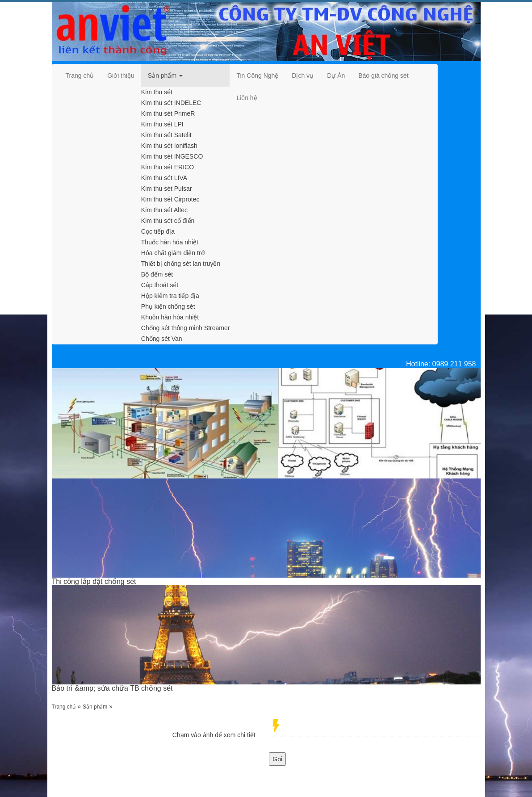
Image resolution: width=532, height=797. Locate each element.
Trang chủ (64, 707)
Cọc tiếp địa (158, 231)
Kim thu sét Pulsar (167, 189)
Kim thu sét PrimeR (168, 113)
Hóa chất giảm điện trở (173, 253)
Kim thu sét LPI (162, 124)
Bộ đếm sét (157, 274)
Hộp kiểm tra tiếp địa (170, 296)
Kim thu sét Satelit (166, 135)
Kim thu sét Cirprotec (170, 199)
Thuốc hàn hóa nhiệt (170, 242)
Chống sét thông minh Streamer (186, 328)
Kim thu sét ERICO (168, 167)
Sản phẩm (95, 707)
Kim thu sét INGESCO (172, 156)
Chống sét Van (162, 339)
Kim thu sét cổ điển (168, 221)
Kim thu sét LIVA (164, 178)
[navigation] (80, 76)
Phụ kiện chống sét (168, 306)
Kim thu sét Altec (164, 210)
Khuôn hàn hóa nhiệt (170, 317)
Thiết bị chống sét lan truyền (181, 264)
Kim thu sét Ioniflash (169, 146)
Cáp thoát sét (160, 285)
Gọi (277, 759)
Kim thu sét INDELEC (171, 103)
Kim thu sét (157, 92)
